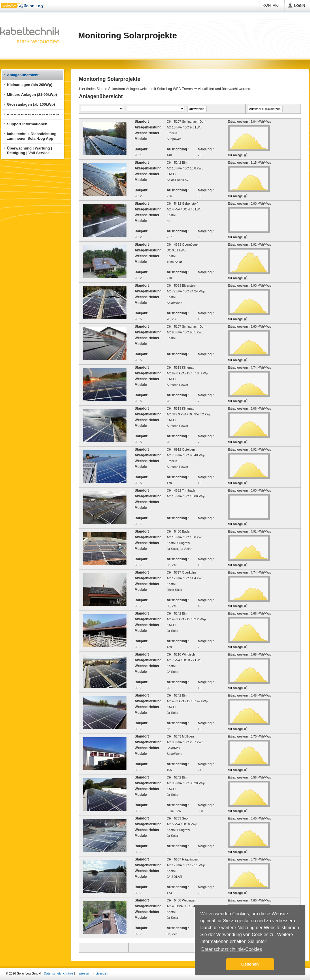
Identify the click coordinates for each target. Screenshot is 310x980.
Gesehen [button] (250, 964)
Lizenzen (102, 973)
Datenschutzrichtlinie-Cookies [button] (231, 949)
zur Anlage (235, 155)
